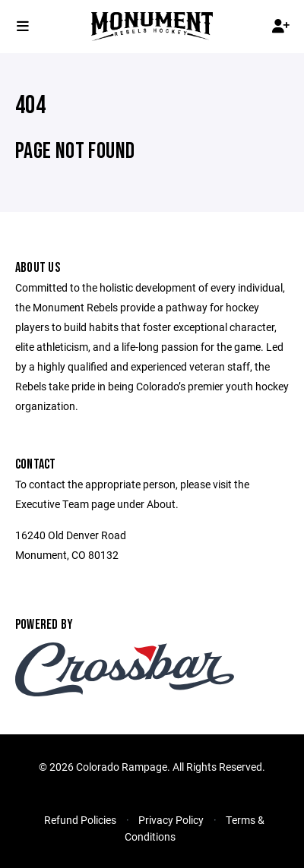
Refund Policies (80, 820)
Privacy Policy (171, 820)
